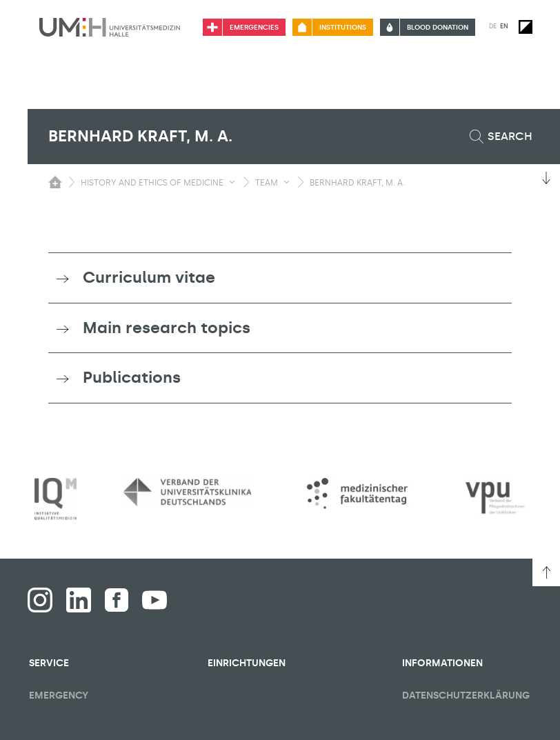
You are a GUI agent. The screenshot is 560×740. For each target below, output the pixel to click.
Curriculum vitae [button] (149, 277)
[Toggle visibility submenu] (232, 182)
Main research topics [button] (167, 328)
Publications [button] (132, 377)
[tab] (280, 278)
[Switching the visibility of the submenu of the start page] (55, 182)
